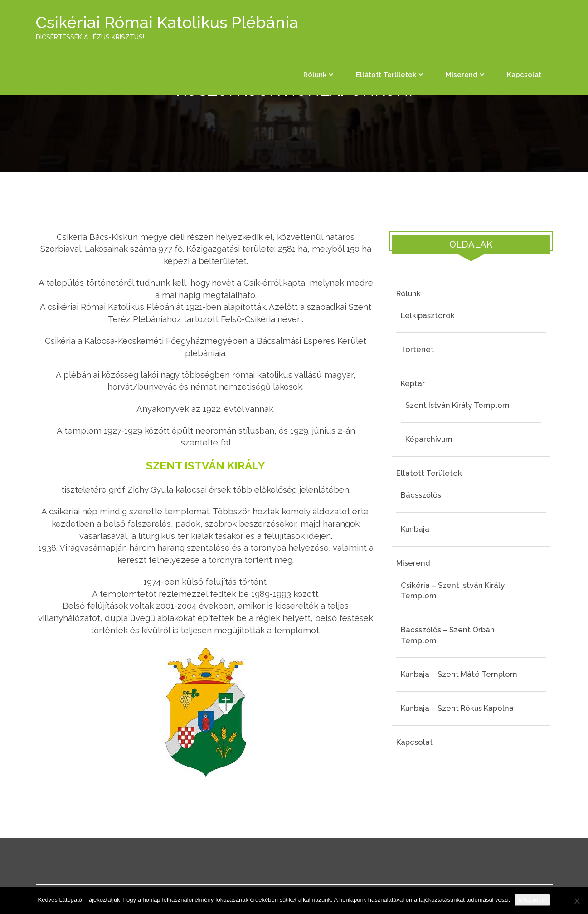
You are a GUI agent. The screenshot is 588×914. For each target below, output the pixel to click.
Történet (417, 349)
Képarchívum (429, 439)
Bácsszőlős (421, 495)
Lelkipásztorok (428, 315)
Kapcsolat (524, 75)
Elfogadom (532, 900)
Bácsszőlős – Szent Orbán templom (448, 635)
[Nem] (577, 901)
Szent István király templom (457, 405)
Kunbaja (415, 529)
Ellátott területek (386, 75)
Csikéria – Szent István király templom (453, 591)
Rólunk (315, 75)
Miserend (462, 75)
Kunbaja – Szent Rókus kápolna (457, 708)
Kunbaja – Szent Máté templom (459, 674)
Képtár (413, 383)
